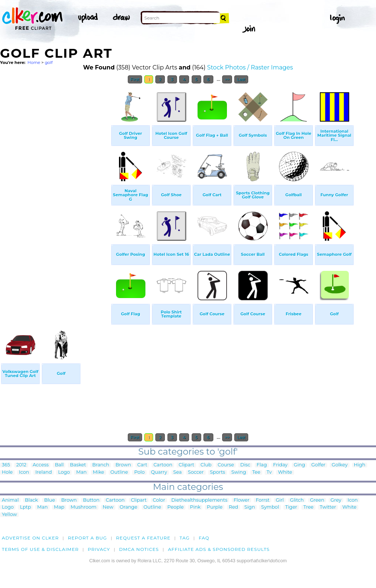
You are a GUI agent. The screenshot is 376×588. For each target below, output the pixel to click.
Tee (256, 472)
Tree (308, 507)
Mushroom (83, 507)
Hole (7, 472)
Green (317, 500)
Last (241, 79)
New (108, 507)
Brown (123, 465)
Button (91, 500)
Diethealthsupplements (200, 500)
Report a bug (88, 538)
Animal (10, 500)
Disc (245, 465)
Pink (195, 507)
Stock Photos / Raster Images (250, 67)
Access (41, 465)
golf (49, 62)
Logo (64, 472)
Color (159, 500)
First (135, 79)
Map (59, 507)
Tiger (291, 507)
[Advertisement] (55, 198)
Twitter (328, 507)
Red (234, 507)
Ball (59, 465)
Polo (139, 472)
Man (81, 472)
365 (6, 465)
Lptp (25, 507)
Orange (129, 507)
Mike (99, 472)
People (176, 507)
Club (206, 465)
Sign (250, 507)
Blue (49, 500)
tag (185, 538)
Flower (241, 500)
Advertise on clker (30, 538)
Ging (299, 465)
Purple (215, 507)
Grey (336, 500)
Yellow (9, 515)
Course (226, 465)
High (360, 465)
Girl (280, 500)
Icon (24, 472)
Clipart (186, 465)
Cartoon (163, 465)
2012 (21, 465)
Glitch (297, 500)
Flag (262, 465)
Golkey (339, 465)
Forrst (262, 500)
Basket (78, 465)
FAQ (204, 538)
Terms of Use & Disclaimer (40, 549)
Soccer (196, 472)
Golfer (318, 465)
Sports (218, 472)
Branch (101, 465)
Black (31, 500)
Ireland (44, 472)
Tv (269, 472)
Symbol (270, 507)
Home (34, 62)
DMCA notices (139, 549)
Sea (178, 472)
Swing (239, 472)
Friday (280, 465)
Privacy (99, 549)
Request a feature (143, 538)
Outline (119, 472)
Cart (142, 465)
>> (227, 79)
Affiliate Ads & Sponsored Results (219, 549)
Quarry (159, 472)
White (285, 472)
